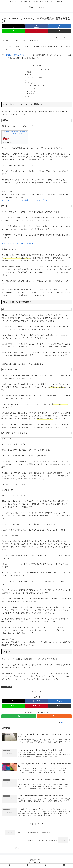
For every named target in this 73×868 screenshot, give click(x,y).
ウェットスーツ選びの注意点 (34, 78)
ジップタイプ (32, 90)
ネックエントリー (34, 95)
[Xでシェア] (13, 26)
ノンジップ (31, 92)
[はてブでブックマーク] (60, 26)
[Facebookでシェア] (36, 26)
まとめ (27, 98)
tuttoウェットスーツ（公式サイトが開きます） (18, 245)
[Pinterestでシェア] (36, 31)
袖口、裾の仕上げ (32, 84)
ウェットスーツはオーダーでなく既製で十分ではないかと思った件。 (26, 202)
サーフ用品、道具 (7, 689)
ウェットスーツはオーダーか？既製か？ (37, 69)
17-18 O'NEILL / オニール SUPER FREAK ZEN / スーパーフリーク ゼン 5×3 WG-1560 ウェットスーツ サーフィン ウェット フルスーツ (15, 135)
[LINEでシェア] (13, 31)
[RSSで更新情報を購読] (54, 718)
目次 (34, 65)
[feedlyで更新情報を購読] (19, 718)
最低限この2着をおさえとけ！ (17, 55)
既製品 (28, 72)
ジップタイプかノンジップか (35, 87)
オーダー (29, 75)
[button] (60, 31)
